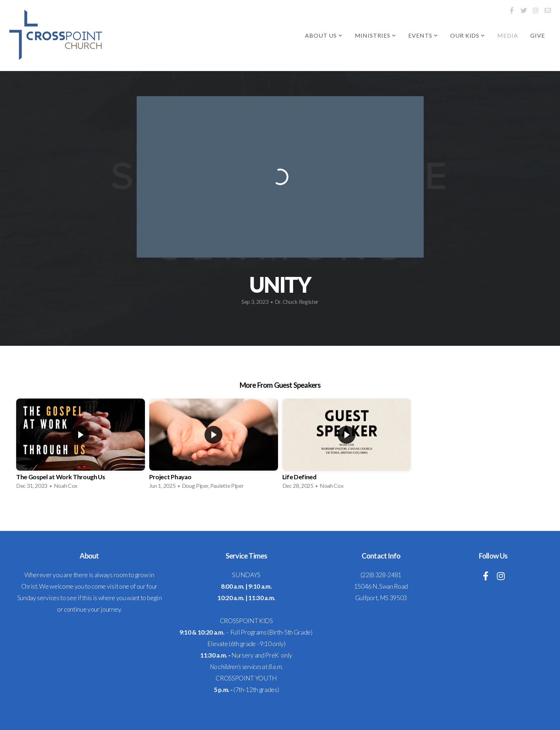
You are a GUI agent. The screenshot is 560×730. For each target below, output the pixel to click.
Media (508, 35)
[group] (81, 446)
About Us (324, 35)
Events (423, 35)
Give (538, 35)
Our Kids (468, 35)
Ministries (376, 35)
